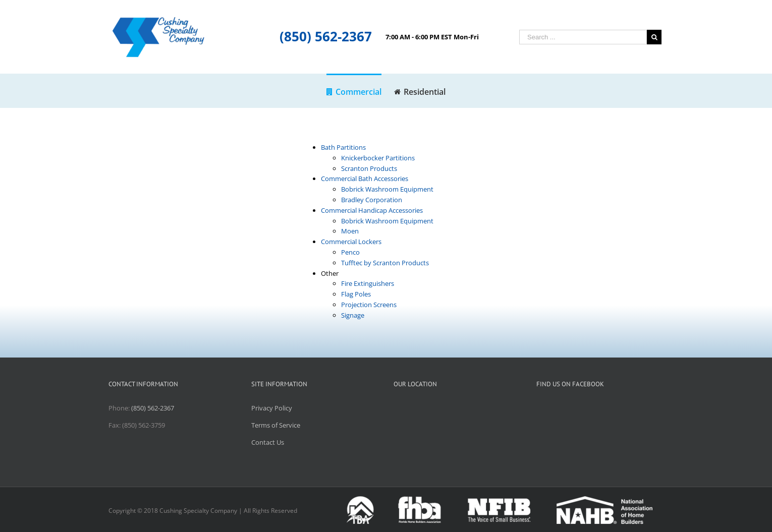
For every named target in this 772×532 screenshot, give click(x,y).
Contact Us (268, 442)
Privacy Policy (272, 408)
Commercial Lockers (351, 242)
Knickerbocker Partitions (378, 158)
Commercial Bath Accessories (365, 179)
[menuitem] (360, 91)
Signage (353, 315)
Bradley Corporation (372, 200)
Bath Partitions (343, 147)
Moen (350, 231)
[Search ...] (583, 37)
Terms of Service (276, 425)
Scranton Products (369, 168)
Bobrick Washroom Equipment (387, 189)
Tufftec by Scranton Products (385, 263)
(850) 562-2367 (326, 36)
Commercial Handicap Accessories (372, 210)
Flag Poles (356, 294)
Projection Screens (369, 305)
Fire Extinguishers (368, 283)
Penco (350, 252)
